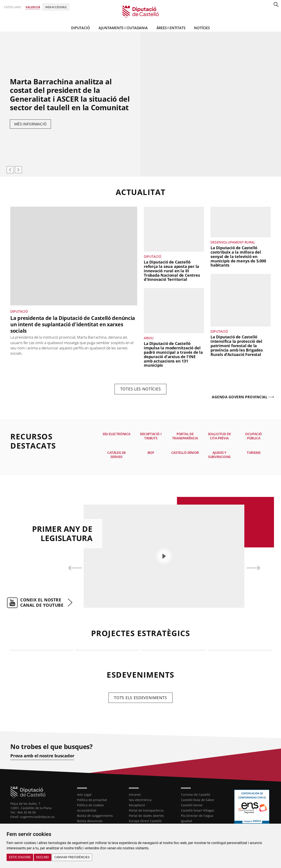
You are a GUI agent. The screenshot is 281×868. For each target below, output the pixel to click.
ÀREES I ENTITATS (171, 28)
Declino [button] (43, 857)
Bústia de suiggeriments (95, 816)
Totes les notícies (141, 389)
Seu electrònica (140, 800)
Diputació (80, 28)
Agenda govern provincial (240, 397)
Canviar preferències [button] (72, 857)
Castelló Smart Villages (198, 810)
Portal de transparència (146, 810)
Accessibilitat (87, 810)
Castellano (13, 7)
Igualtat (186, 821)
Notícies (202, 28)
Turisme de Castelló (195, 795)
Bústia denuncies (90, 821)
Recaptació (137, 805)
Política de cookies (90, 805)
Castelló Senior (192, 805)
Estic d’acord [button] (20, 857)
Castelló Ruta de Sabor (198, 800)
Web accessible (56, 7)
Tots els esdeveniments (140, 698)
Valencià (33, 7)
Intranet (135, 795)
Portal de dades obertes (146, 816)
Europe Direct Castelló (145, 821)
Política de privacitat (92, 800)
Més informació (30, 124)
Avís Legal (84, 795)
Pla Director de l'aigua (197, 816)
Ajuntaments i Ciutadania (123, 28)
